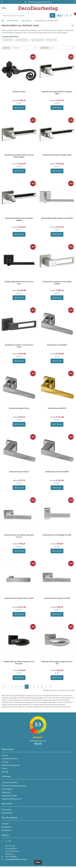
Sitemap (5, 772)
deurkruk (24, 30)
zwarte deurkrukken (22, 40)
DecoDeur (5, 824)
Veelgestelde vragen (9, 796)
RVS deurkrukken (52, 40)
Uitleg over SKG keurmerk (12, 799)
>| (50, 687)
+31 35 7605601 (11, 857)
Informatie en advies (10, 782)
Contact (5, 755)
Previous (2, 2)
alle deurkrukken (8, 40)
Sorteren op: (6, 48)
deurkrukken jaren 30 (37, 40)
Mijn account (7, 810)
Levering (5, 762)
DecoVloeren (7, 827)
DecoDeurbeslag (48, 30)
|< (4, 687)
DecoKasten (6, 830)
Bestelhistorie (7, 813)
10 (42, 687)
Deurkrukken (26, 20)
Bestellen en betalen (10, 758)
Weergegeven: (45, 48)
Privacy (4, 768)
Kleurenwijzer (7, 789)
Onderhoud (6, 792)
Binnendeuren (13, 20)
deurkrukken (8, 33)
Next (74, 2)
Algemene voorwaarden (11, 765)
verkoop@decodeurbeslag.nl (16, 859)
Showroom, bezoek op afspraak (14, 786)
